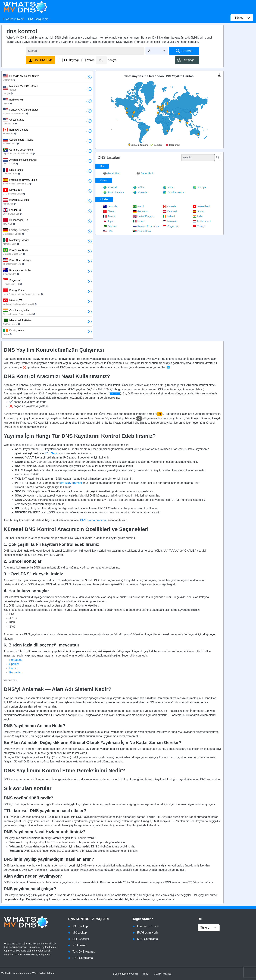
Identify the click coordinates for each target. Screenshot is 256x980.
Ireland (169, 216)
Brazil (138, 206)
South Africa (142, 231)
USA (108, 231)
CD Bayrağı (71, 60)
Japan (109, 221)
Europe (199, 187)
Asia (168, 187)
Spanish (14, 664)
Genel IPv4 (111, 173)
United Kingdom (144, 216)
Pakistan (110, 226)
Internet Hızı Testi (148, 926)
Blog (146, 974)
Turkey (199, 226)
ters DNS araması (71, 483)
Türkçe (209, 928)
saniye (112, 60)
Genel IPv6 (145, 173)
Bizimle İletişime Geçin (125, 974)
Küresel (110, 187)
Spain (198, 211)
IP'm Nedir (51, 453)
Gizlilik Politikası (163, 974)
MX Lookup (80, 933)
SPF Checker (81, 939)
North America (114, 192)
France (109, 216)
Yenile (91, 60)
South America (173, 192)
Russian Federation (146, 226)
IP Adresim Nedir (13, 19)
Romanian (16, 672)
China (109, 211)
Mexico (139, 221)
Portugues (16, 660)
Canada (169, 206)
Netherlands (202, 221)
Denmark (170, 211)
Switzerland (201, 206)
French (14, 668)
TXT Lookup (80, 926)
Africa (139, 187)
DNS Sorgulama (38, 19)
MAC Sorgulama (147, 939)
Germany (140, 211)
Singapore (171, 226)
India (198, 216)
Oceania (140, 192)
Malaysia (170, 221)
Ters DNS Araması (84, 952)
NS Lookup (79, 945)
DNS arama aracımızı (94, 520)
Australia (110, 206)
